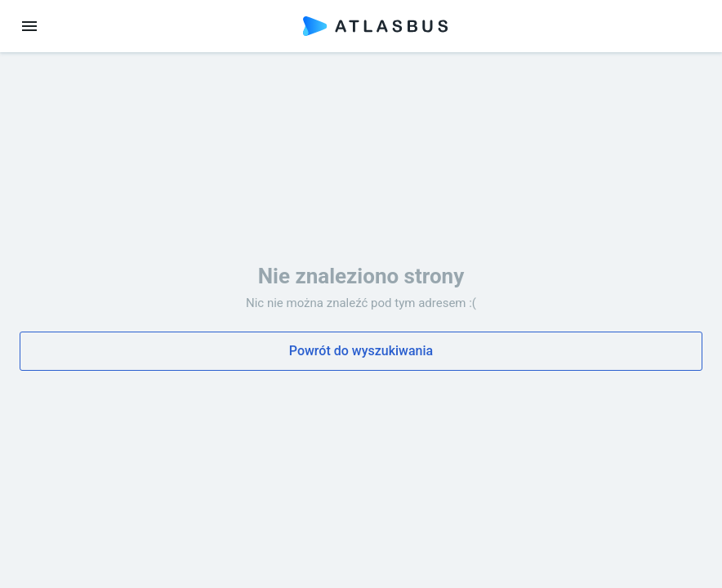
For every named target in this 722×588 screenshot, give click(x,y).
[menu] (29, 26)
